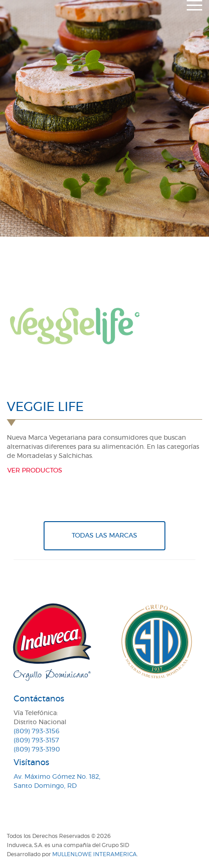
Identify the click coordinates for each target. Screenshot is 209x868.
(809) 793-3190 (37, 750)
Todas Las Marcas (104, 536)
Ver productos (35, 471)
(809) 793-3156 (37, 731)
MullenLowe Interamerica (95, 854)
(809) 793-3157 (36, 741)
